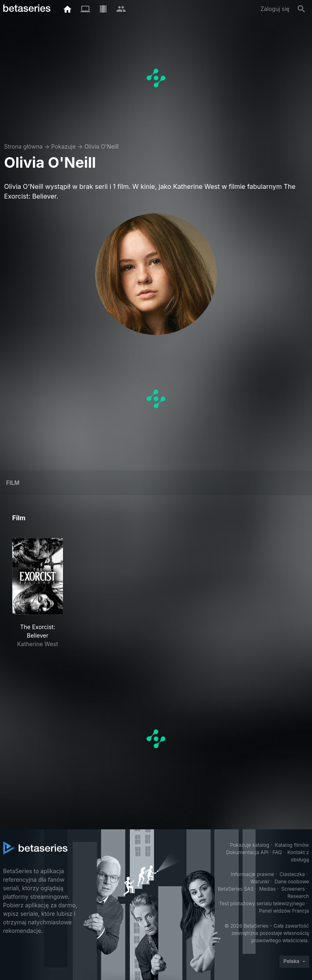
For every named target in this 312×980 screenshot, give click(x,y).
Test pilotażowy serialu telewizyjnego (262, 903)
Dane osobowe (292, 882)
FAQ (277, 852)
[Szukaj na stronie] (301, 9)
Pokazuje (63, 146)
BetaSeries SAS (236, 889)
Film (13, 483)
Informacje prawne (252, 874)
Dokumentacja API (247, 852)
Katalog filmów (292, 845)
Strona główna (23, 146)
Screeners (293, 889)
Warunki (260, 882)
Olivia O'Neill (102, 146)
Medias (268, 889)
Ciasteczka (292, 874)
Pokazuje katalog (250, 845)
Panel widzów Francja (284, 911)
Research (298, 896)
